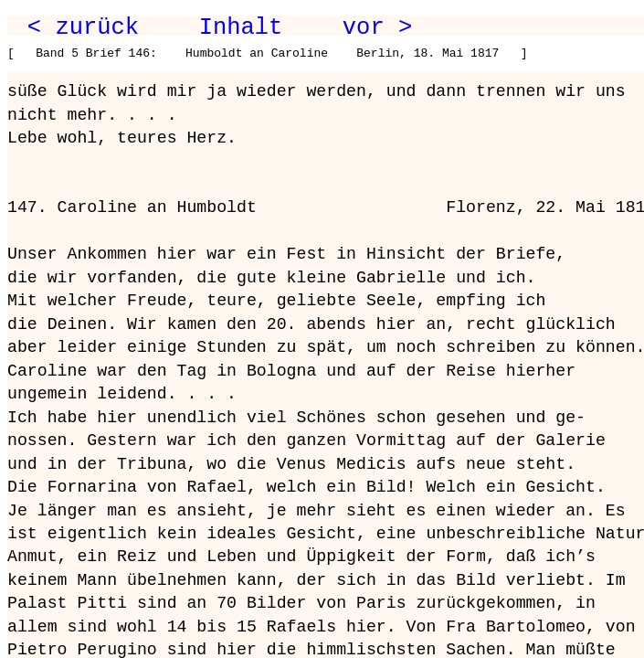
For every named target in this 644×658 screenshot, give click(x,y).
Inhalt (241, 27)
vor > (377, 27)
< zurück (83, 27)
